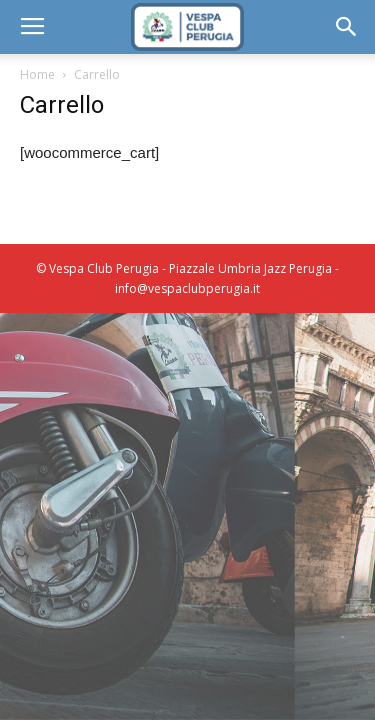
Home (37, 74)
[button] (347, 27)
